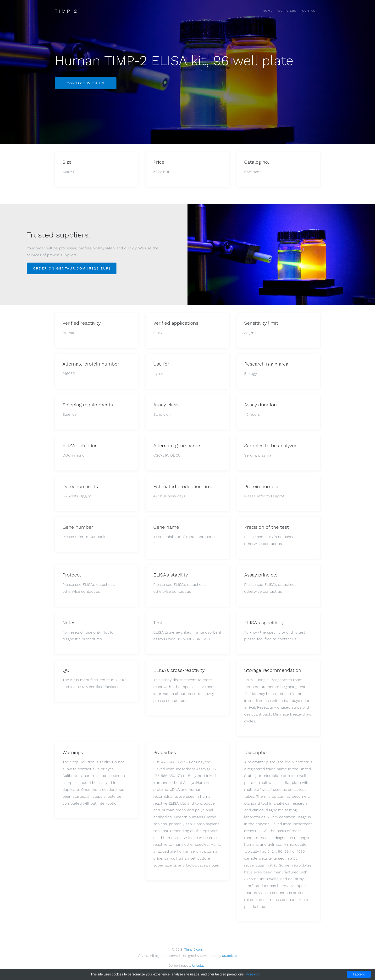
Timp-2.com (194, 949)
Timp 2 (66, 11)
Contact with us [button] (86, 83)
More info (253, 974)
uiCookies (230, 956)
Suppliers (287, 11)
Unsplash (199, 965)
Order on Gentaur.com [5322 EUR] (72, 268)
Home (268, 11)
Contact (310, 11)
